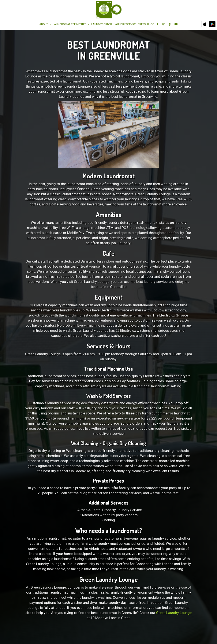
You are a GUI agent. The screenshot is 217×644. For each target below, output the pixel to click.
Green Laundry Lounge (174, 613)
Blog (151, 24)
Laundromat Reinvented (71, 24)
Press (142, 24)
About (45, 24)
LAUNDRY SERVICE (125, 24)
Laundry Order (102, 24)
